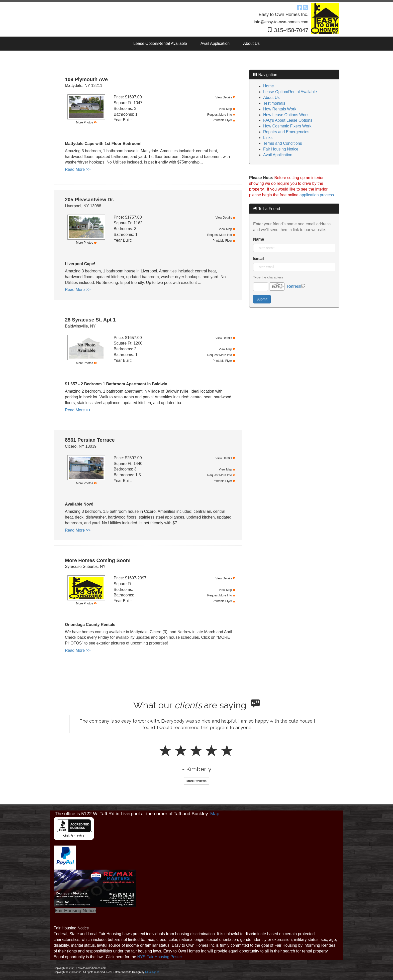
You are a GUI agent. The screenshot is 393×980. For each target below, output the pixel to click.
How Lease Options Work (286, 115)
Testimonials (274, 103)
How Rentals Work (280, 109)
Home (269, 86)
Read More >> (78, 169)
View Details (224, 97)
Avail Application (278, 155)
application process (317, 195)
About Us (271, 98)
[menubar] (197, 44)
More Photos (84, 122)
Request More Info (220, 115)
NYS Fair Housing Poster (160, 957)
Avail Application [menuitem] (215, 43)
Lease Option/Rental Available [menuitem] (160, 43)
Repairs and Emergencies (286, 132)
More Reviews (197, 781)
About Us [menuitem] (251, 43)
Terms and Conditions (283, 143)
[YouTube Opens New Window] (305, 7)
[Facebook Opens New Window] (299, 7)
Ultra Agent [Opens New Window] (152, 972)
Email (259, 259)
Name (259, 239)
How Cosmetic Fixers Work (287, 126)
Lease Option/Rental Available (290, 92)
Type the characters (268, 277)
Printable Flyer (222, 120)
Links (268, 138)
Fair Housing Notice (281, 149)
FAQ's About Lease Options (288, 120)
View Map (225, 109)
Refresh (294, 286)
